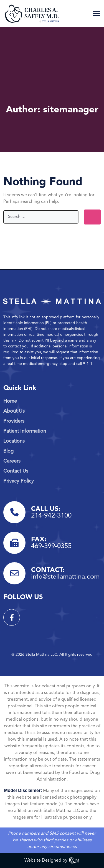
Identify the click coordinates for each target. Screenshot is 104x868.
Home (10, 401)
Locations (14, 441)
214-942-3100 (51, 516)
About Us (14, 411)
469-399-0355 (51, 546)
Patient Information (25, 431)
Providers (14, 421)
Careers (12, 461)
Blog (8, 451)
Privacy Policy (19, 481)
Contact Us (16, 471)
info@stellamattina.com (65, 577)
